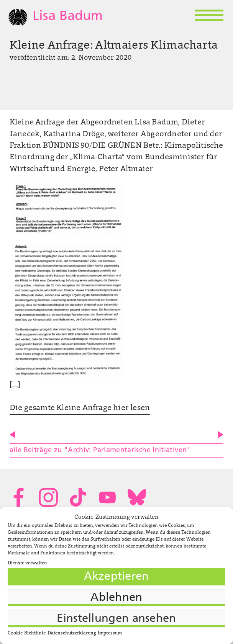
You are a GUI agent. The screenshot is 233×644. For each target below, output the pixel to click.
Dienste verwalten (27, 563)
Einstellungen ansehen (116, 619)
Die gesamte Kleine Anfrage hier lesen (80, 408)
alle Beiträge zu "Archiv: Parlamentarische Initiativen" (100, 450)
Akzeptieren (116, 577)
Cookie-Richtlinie (27, 633)
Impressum (110, 633)
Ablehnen (116, 598)
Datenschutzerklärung (72, 633)
